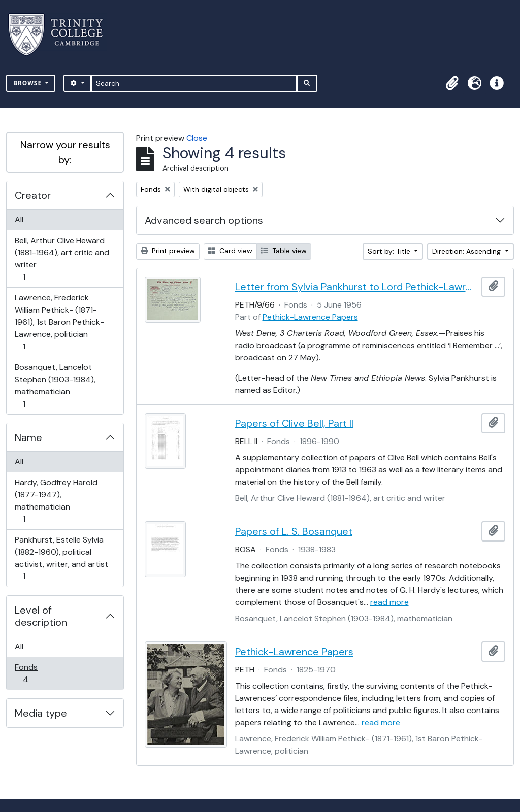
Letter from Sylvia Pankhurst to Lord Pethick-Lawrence (356, 287)
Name (28, 437)
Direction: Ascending (467, 251)
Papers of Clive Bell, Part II (294, 423)
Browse (28, 83)
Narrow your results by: (65, 152)
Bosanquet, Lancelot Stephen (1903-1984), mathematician (55, 385)
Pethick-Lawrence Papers (310, 317)
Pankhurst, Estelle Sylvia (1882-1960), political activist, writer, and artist (61, 558)
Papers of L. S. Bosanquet (294, 531)
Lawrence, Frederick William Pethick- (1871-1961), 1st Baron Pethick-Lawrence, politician (59, 322)
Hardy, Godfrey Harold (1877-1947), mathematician (56, 501)
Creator (33, 195)
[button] (452, 83)
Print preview (168, 251)
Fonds (32, 673)
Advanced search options (204, 220)
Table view (284, 251)
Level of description (41, 616)
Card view (230, 251)
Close (197, 138)
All (19, 219)
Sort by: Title (390, 251)
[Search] (194, 83)
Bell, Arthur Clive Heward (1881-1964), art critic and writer (62, 259)
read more (389, 602)
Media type (41, 713)
